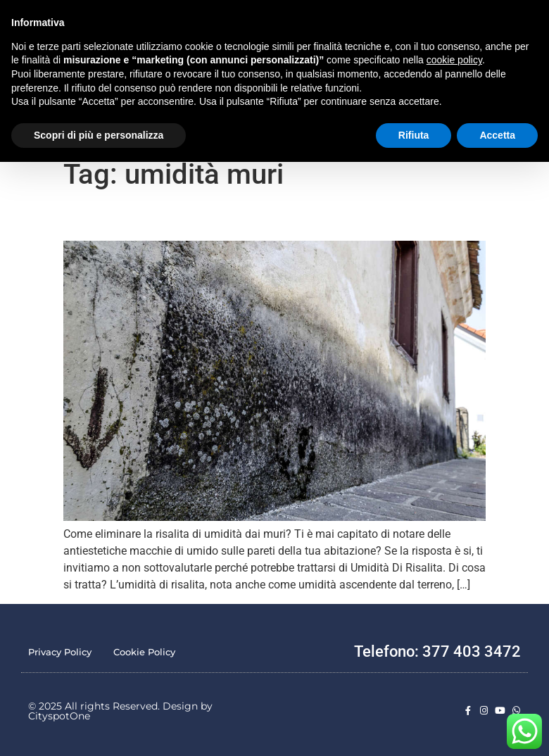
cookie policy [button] (454, 60)
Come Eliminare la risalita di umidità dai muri (182, 220)
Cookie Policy (144, 652)
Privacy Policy (60, 652)
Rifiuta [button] (414, 135)
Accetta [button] (497, 135)
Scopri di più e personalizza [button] (99, 135)
